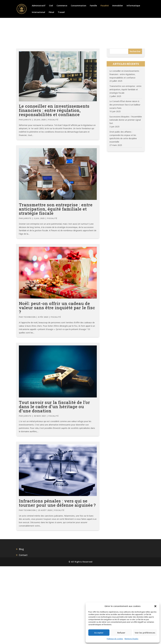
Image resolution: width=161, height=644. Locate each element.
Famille (93, 6)
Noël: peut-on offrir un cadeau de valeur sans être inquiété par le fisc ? (57, 308)
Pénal (51, 12)
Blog (21, 549)
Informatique (133, 6)
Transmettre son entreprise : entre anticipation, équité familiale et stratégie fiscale (56, 209)
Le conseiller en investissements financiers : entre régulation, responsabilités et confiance (54, 110)
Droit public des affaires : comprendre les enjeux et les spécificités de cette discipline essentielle (123, 137)
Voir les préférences (145, 633)
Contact (23, 555)
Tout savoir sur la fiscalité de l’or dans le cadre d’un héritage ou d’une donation (54, 407)
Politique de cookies (115, 639)
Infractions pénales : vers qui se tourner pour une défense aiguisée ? (57, 503)
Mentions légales (131, 639)
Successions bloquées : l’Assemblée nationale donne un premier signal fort (126, 120)
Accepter (99, 633)
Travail (61, 12)
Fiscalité (105, 6)
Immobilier (118, 6)
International (38, 12)
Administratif (39, 6)
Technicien (30, 317)
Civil (51, 6)
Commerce (62, 6)
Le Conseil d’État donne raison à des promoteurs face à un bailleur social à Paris (125, 105)
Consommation (79, 6)
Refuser (121, 633)
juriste (27, 120)
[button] (155, 606)
